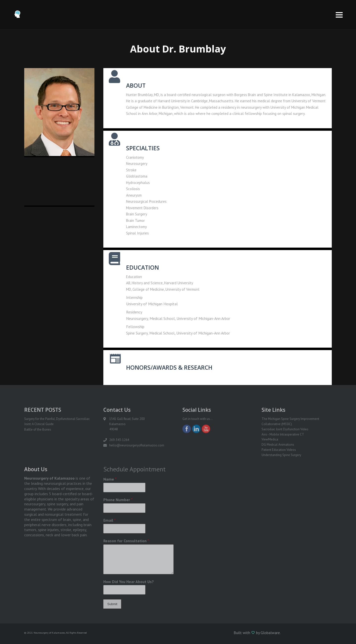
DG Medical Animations (278, 445)
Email (110, 520)
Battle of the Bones (38, 429)
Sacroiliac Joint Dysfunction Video (285, 429)
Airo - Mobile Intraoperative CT (283, 434)
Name (110, 479)
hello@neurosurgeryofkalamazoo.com (137, 445)
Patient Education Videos (279, 450)
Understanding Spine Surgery (281, 455)
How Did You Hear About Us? (129, 582)
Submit (112, 604)
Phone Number (118, 500)
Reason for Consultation (126, 541)
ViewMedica (270, 439)
